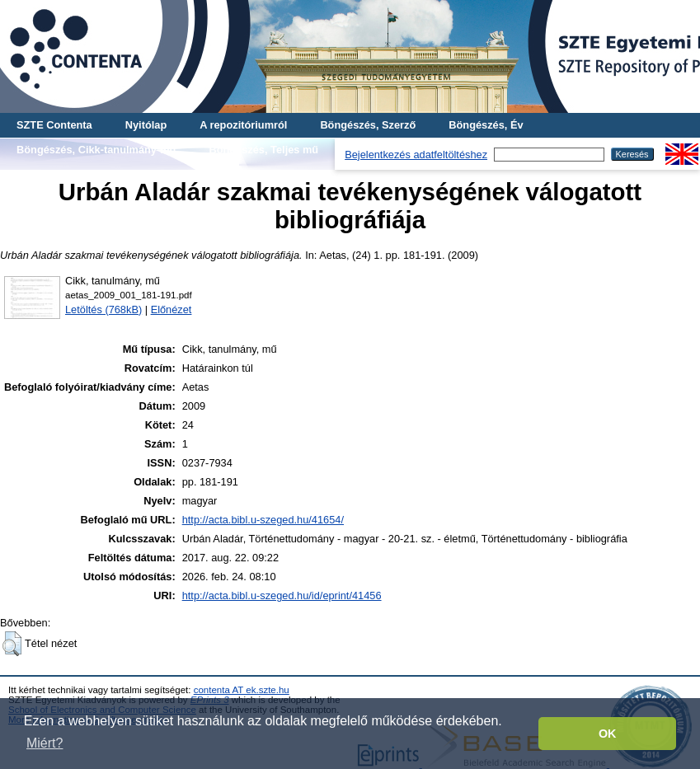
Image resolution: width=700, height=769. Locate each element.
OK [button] (608, 734)
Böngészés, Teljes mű (263, 150)
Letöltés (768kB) (103, 309)
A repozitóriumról (243, 125)
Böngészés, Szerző (368, 125)
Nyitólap (146, 125)
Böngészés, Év (486, 125)
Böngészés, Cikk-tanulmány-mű (96, 150)
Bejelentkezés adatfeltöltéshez (416, 155)
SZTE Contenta (54, 125)
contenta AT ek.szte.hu (242, 690)
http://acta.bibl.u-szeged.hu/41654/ (263, 520)
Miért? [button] (45, 743)
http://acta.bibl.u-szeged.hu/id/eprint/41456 (282, 596)
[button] (12, 644)
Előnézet (171, 309)
